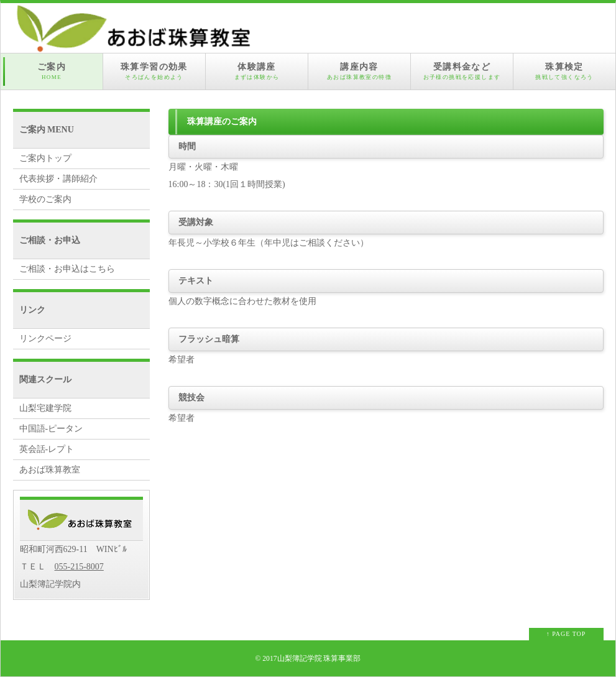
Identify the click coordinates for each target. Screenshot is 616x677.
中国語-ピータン (51, 429)
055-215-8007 (79, 567)
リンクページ (45, 338)
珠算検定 (564, 71)
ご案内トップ (45, 158)
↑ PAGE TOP (566, 634)
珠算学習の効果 (154, 71)
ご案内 (52, 71)
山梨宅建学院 (45, 408)
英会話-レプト (47, 449)
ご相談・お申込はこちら (67, 269)
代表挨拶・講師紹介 (58, 179)
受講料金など (462, 71)
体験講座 (257, 71)
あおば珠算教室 (50, 470)
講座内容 (359, 71)
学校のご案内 (45, 199)
